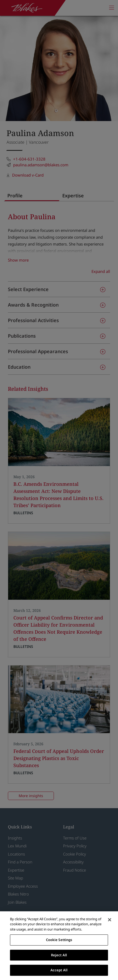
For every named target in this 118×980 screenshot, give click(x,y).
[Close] (110, 920)
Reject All (59, 955)
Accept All (59, 970)
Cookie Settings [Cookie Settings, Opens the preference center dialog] (59, 940)
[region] (59, 946)
